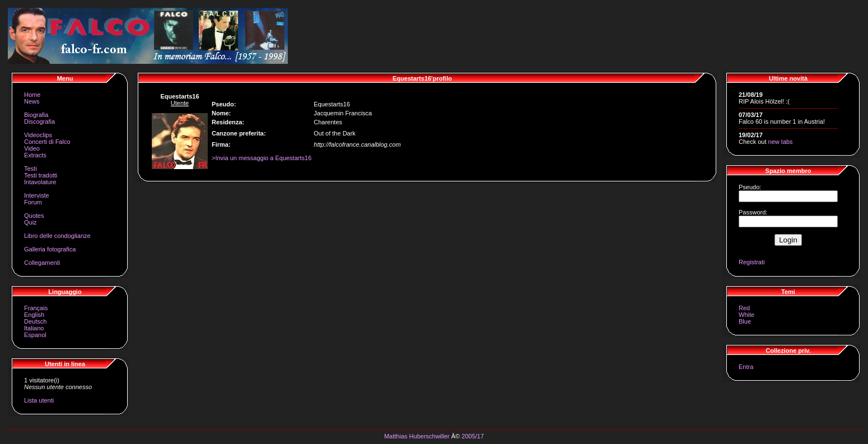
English (34, 315)
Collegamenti (42, 263)
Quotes (34, 216)
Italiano (34, 328)
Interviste (37, 195)
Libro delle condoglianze (57, 236)
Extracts (35, 155)
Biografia (36, 115)
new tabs (781, 142)
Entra (746, 367)
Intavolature (40, 182)
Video (32, 148)
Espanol (35, 335)
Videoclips (38, 135)
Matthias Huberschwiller (417, 436)
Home (32, 95)
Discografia (39, 121)
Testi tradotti (41, 175)
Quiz (31, 222)
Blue (745, 321)
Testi (31, 169)
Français (36, 308)
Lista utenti (39, 400)
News (32, 101)
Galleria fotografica (50, 249)
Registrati (752, 262)
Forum (33, 202)
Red (744, 308)
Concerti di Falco (47, 142)
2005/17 (473, 436)
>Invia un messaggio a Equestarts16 (262, 158)
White (746, 315)
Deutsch (35, 321)
